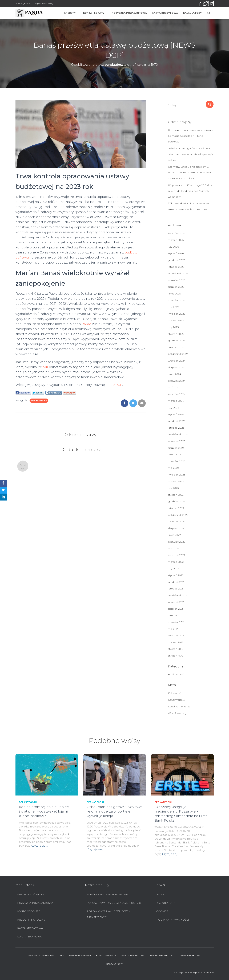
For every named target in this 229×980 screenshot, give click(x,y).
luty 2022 (173, 568)
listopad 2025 (176, 267)
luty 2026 (173, 247)
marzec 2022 (176, 562)
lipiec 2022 (174, 535)
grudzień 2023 (177, 421)
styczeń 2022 (176, 575)
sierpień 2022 (176, 528)
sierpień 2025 (176, 287)
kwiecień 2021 (176, 635)
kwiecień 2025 (176, 314)
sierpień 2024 (176, 367)
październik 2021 (178, 595)
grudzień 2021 (176, 582)
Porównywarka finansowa (107, 894)
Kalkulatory (192, 13)
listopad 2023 (176, 428)
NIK (46, 367)
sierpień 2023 (176, 448)
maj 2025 (173, 307)
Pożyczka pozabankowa (129, 13)
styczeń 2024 (176, 414)
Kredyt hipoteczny (31, 920)
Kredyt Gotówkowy (32, 894)
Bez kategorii (39, 401)
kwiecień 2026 (177, 233)
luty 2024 (173, 408)
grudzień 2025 (176, 260)
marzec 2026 (176, 240)
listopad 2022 (176, 508)
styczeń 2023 (176, 495)
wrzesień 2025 (176, 280)
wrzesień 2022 (177, 522)
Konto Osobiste (29, 911)
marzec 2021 (176, 642)
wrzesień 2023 (177, 441)
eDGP (118, 385)
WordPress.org (177, 713)
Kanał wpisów (176, 700)
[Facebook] (3, 483)
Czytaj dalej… (39, 846)
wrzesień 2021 (176, 602)
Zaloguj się (174, 693)
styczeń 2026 (176, 253)
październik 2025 (178, 273)
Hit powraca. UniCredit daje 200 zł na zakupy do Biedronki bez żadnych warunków (190, 191)
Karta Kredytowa (165, 13)
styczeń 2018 (176, 649)
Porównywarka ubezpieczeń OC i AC (114, 903)
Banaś (87, 324)
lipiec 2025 (174, 294)
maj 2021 (173, 629)
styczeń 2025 (176, 334)
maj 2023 (174, 468)
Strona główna (23, 3)
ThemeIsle (208, 973)
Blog (51, 3)
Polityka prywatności (173, 920)
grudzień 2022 (177, 501)
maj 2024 (174, 387)
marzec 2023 (176, 481)
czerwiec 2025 (176, 300)
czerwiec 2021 (176, 622)
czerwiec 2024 (177, 381)
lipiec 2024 (174, 374)
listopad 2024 (176, 347)
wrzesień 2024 (177, 361)
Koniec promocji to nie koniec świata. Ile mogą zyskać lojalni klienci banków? (191, 136)
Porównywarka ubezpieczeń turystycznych (109, 914)
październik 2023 (178, 434)
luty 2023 (173, 488)
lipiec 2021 (174, 615)
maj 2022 (174, 548)
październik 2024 (178, 354)
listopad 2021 (176, 589)
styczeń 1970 (176, 656)
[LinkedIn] (3, 497)
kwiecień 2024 (177, 394)
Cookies (162, 911)
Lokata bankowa (29, 937)
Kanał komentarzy (179, 707)
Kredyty (71, 13)
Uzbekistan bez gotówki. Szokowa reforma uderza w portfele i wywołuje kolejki (190, 154)
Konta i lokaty (95, 13)
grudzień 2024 (177, 341)
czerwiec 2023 (177, 461)
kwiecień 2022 (177, 555)
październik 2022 (178, 515)
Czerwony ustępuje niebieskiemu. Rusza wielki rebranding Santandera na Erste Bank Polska (189, 173)
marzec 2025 (176, 320)
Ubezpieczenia (39, 3)
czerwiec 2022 (177, 542)
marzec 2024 (176, 401)
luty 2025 (173, 327)
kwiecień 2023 (177, 475)
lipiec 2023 (174, 454)
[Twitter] (3, 490)
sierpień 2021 (176, 609)
